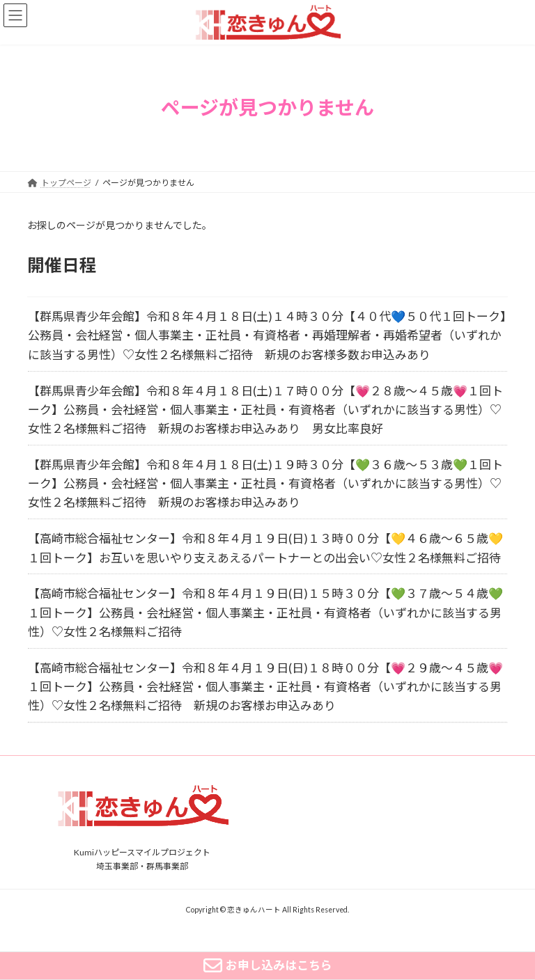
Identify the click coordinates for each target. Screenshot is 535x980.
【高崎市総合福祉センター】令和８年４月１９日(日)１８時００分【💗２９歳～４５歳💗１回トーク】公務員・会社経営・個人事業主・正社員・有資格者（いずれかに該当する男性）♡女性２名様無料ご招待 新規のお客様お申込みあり (265, 687)
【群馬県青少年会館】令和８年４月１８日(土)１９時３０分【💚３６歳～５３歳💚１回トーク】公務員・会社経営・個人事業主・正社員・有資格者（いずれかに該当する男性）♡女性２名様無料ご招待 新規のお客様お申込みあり (265, 483)
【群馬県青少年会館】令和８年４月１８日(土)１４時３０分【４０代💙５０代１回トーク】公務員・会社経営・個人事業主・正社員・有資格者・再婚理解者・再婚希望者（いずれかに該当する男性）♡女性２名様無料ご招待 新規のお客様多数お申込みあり (267, 335)
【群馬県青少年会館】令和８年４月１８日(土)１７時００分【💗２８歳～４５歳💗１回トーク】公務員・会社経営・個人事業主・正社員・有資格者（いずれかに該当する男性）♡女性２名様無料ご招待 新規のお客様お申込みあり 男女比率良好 (265, 409)
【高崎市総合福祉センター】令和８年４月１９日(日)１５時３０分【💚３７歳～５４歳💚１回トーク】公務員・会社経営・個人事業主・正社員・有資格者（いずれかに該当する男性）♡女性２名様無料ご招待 (265, 612)
